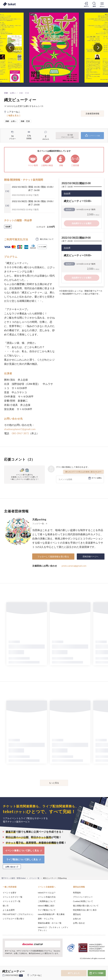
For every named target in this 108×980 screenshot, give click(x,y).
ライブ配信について (47, 910)
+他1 (21, 976)
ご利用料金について (47, 901)
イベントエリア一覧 (12, 901)
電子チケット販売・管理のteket (13, 878)
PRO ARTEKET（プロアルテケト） (18, 914)
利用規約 (77, 893)
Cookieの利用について (83, 901)
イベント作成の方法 (47, 897)
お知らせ (77, 919)
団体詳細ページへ (91, 556)
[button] (4, 970)
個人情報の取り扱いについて (86, 906)
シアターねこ (36, 975)
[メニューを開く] (102, 4)
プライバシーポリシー (83, 897)
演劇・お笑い (10, 93)
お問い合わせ (79, 923)
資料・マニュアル (46, 919)
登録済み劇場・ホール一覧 (50, 923)
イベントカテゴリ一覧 (13, 897)
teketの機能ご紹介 (46, 906)
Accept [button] (98, 966)
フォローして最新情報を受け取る (53, 557)
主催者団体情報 (92, 114)
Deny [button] (84, 966)
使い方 (6, 906)
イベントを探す (10, 893)
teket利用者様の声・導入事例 (51, 914)
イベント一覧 (34, 878)
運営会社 (77, 914)
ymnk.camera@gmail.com (74, 566)
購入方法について (47, 239)
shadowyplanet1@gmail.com (20, 429)
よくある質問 (9, 910)
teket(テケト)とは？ (47, 893)
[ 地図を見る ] (14, 115)
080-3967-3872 (20, 433)
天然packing (39, 519)
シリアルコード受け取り (13, 919)
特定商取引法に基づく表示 (85, 910)
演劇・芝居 (24, 93)
